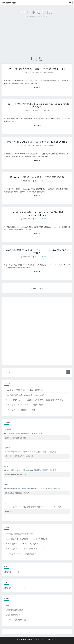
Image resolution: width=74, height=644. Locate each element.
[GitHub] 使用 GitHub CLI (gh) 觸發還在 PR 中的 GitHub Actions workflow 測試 (34, 507)
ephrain (38, 73)
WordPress (42, 639)
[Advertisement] (37, 40)
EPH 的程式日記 (9, 2)
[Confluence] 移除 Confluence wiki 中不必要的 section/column (37, 214)
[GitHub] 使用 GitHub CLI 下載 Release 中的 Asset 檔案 (25, 405)
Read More (38, 87)
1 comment (48, 146)
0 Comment (48, 73)
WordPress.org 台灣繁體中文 (16, 620)
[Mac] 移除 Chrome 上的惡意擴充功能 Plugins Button (37, 142)
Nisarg (54, 639)
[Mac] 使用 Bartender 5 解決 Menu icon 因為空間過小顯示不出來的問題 (31, 452)
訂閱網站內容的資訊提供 (14, 610)
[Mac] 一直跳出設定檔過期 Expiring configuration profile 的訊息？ (37, 105)
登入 (7, 605)
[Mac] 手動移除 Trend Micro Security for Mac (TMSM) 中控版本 (37, 251)
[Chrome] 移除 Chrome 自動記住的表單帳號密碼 (37, 177)
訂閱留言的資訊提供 (13, 615)
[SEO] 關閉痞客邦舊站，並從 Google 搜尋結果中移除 (37, 68)
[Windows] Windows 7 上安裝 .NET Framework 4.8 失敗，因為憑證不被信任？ (33, 489)
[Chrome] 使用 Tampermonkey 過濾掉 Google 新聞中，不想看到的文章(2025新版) (34, 400)
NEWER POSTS (37, 289)
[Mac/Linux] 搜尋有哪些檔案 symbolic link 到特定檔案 (24, 390)
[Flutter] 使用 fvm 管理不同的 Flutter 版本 (20, 410)
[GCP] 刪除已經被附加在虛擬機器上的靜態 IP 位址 (24, 433)
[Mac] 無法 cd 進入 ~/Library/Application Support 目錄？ (25, 395)
